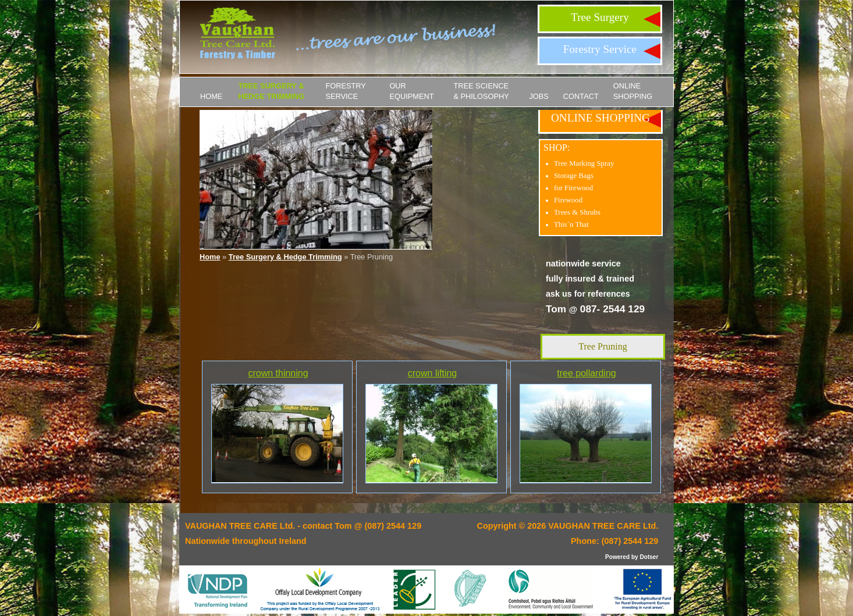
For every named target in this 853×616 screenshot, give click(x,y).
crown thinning (278, 373)
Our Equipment (411, 91)
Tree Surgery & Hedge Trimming (271, 91)
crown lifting (432, 373)
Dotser (649, 557)
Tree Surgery (600, 17)
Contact (581, 96)
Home (211, 96)
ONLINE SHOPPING (633, 91)
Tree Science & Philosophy (481, 91)
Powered (617, 557)
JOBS (539, 96)
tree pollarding (586, 373)
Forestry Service (600, 49)
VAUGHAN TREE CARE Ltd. (603, 526)
